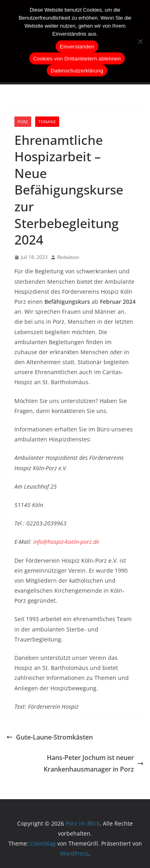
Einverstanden (77, 47)
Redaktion (68, 257)
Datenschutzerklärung (77, 71)
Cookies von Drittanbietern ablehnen (77, 59)
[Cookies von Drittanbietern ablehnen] (140, 41)
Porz (23, 122)
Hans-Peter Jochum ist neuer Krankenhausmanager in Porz (94, 763)
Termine (47, 122)
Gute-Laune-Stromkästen (50, 737)
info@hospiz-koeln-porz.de (66, 542)
